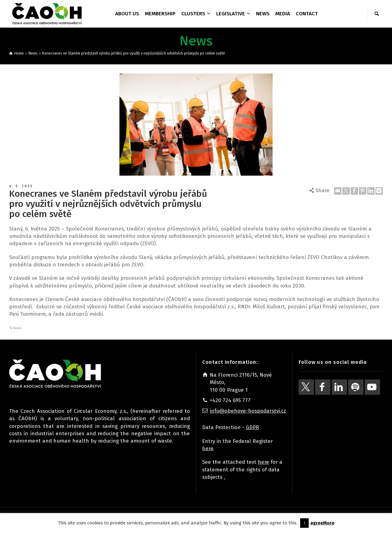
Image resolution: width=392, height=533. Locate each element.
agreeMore (322, 523)
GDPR (253, 427)
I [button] (304, 523)
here (208, 449)
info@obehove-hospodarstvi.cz (248, 411)
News (17, 328)
